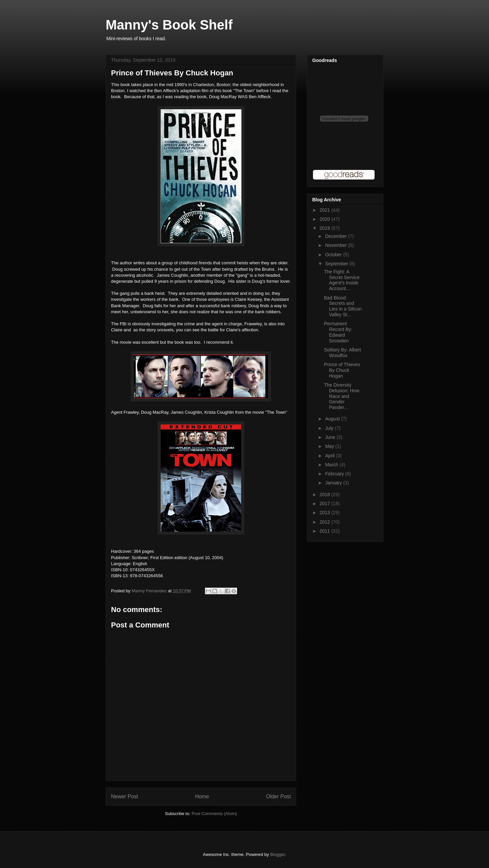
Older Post (278, 796)
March (332, 465)
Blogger (277, 854)
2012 (325, 522)
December (336, 236)
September (337, 264)
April (330, 456)
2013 (325, 513)
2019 (325, 228)
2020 (325, 219)
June (331, 437)
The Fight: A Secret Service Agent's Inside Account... (342, 280)
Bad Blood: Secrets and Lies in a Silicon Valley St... (343, 306)
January (334, 483)
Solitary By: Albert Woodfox (343, 353)
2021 (325, 210)
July (330, 428)
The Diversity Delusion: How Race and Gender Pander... (342, 396)
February (335, 474)
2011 (325, 531)
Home (202, 796)
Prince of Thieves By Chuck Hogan (342, 370)
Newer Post (125, 796)
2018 (325, 494)
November (336, 245)
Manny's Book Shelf (169, 25)
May (330, 446)
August (333, 419)
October (334, 255)
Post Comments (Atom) (214, 814)
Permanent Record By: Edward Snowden (338, 332)
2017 (325, 504)
